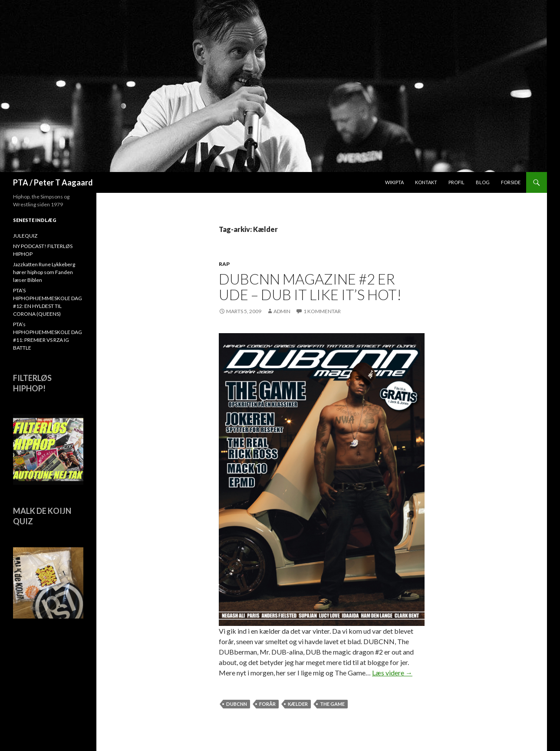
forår (267, 704)
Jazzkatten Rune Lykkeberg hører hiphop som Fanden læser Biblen (44, 272)
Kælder (298, 704)
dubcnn (237, 704)
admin (282, 311)
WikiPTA (394, 182)
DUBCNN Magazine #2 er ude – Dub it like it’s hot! (310, 287)
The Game (332, 704)
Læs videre (392, 673)
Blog (483, 182)
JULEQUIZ (25, 236)
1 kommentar (322, 311)
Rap (224, 264)
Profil (456, 182)
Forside (511, 182)
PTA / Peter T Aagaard (53, 182)
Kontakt (426, 182)
